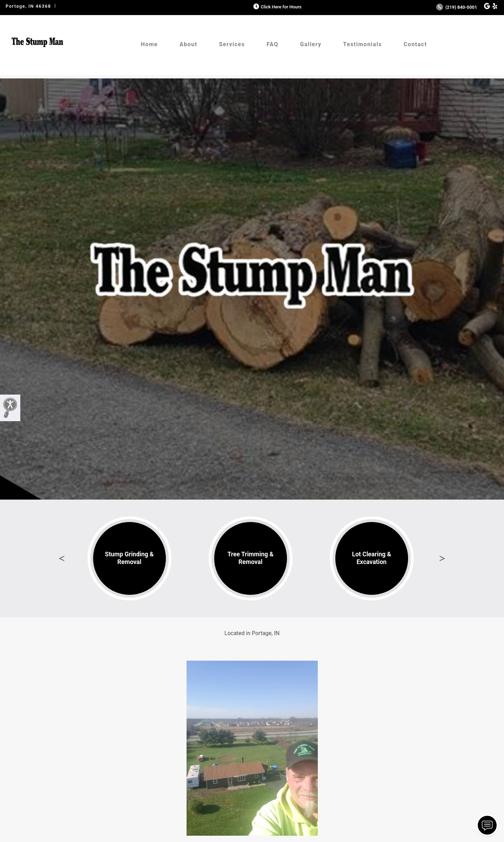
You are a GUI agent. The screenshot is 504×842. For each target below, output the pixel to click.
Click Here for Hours (277, 7)
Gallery (311, 44)
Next (442, 558)
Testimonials (362, 44)
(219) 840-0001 (457, 7)
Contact (415, 44)
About (188, 44)
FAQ (272, 44)
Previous (62, 558)
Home (149, 44)
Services (232, 44)
